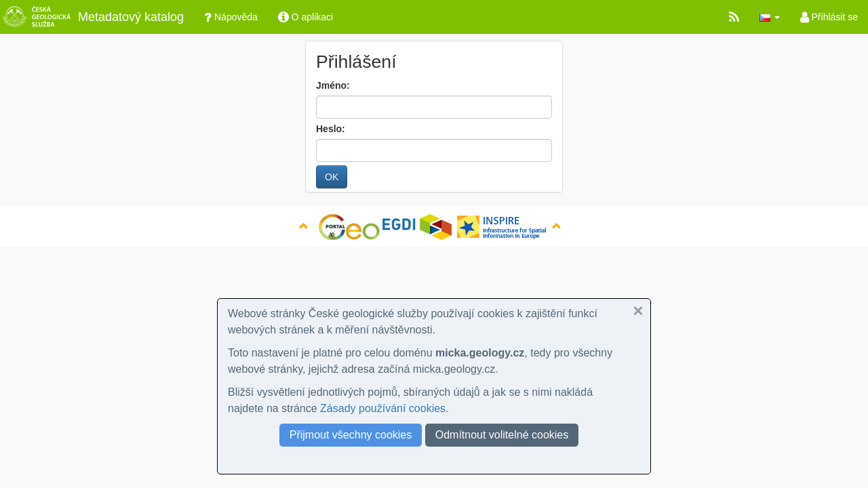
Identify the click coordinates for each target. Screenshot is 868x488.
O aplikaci (305, 17)
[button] (770, 17)
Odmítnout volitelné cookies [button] (502, 435)
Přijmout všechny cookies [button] (351, 435)
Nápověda (231, 17)
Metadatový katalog (92, 17)
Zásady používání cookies (383, 408)
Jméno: (333, 85)
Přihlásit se (829, 17)
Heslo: (331, 129)
